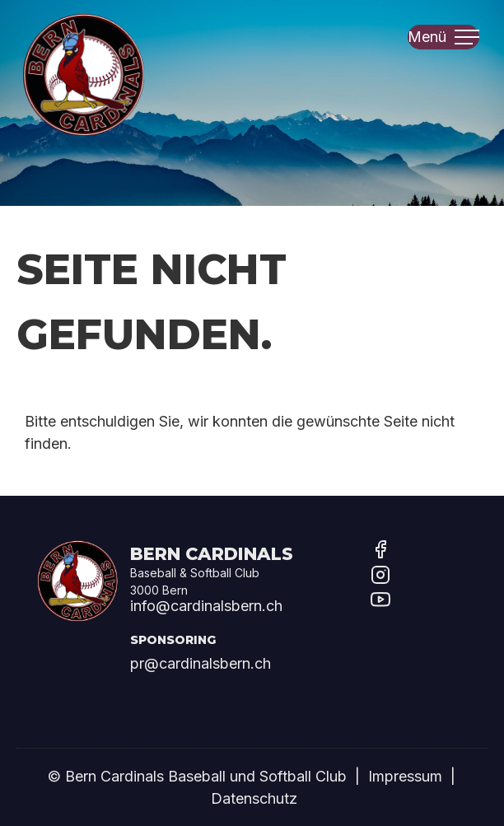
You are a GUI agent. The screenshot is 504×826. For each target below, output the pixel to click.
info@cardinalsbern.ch (206, 606)
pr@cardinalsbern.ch (201, 663)
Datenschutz (254, 798)
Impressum (405, 776)
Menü (443, 35)
